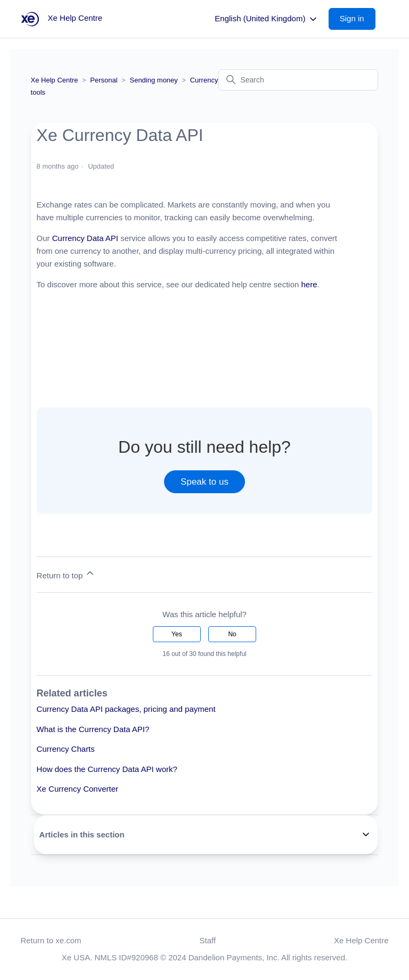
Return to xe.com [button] (51, 940)
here (309, 284)
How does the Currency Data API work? (107, 769)
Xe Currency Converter (77, 789)
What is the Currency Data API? (93, 729)
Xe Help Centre (55, 80)
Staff (208, 940)
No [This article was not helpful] (232, 634)
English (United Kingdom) (266, 19)
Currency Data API (85, 238)
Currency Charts (66, 749)
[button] (357, 19)
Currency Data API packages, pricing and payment (126, 709)
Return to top (66, 574)
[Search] (298, 80)
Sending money (153, 80)
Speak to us (204, 482)
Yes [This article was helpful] (177, 634)
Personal (104, 80)
